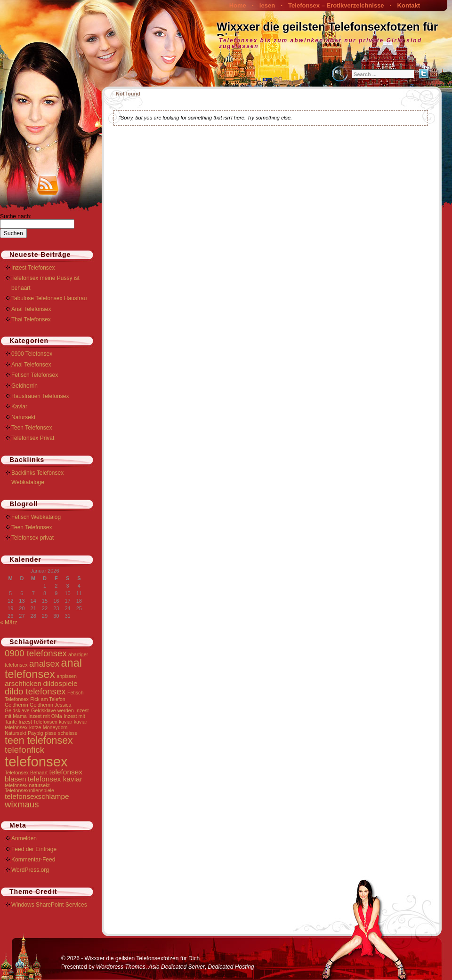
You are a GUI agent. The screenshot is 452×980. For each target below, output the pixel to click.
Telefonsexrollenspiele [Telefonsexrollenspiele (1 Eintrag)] (29, 790)
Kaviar (19, 406)
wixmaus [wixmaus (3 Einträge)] (22, 804)
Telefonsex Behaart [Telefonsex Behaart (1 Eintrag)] (26, 773)
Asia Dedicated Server (176, 967)
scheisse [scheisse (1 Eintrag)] (68, 733)
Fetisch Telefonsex (35, 375)
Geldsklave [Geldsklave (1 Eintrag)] (17, 710)
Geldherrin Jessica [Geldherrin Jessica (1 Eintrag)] (50, 705)
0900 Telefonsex (32, 354)
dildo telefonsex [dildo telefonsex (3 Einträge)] (35, 691)
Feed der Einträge (34, 849)
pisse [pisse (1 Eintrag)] (51, 733)
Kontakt (409, 5)
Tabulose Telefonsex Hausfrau (49, 298)
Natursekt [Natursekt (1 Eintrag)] (16, 733)
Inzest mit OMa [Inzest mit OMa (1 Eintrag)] (45, 716)
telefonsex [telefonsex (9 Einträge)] (36, 761)
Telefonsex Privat (33, 438)
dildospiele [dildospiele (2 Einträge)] (61, 683)
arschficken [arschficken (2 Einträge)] (23, 683)
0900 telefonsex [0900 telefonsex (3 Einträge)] (36, 653)
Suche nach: (16, 216)
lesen (267, 5)
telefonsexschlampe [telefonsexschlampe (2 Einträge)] (37, 796)
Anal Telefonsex (31, 309)
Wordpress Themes (121, 967)
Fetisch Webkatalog (36, 517)
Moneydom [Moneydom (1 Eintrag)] (55, 727)
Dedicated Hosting (231, 967)
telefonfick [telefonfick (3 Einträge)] (24, 750)
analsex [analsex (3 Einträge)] (44, 664)
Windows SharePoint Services (49, 905)
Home (238, 5)
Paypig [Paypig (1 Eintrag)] (36, 733)
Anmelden (24, 838)
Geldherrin (24, 386)
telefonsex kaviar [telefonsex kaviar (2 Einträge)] (55, 779)
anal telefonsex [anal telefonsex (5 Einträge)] (43, 668)
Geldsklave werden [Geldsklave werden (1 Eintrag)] (52, 710)
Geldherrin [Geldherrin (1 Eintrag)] (16, 705)
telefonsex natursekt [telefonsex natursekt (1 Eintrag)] (27, 785)
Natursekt (23, 417)
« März (9, 622)
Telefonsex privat (32, 538)
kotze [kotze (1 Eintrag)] (35, 727)
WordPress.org (30, 870)
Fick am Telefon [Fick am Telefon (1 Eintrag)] (48, 699)
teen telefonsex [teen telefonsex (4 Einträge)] (39, 741)
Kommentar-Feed (33, 860)
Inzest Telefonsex (33, 268)
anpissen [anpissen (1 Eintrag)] (67, 676)
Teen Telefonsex (32, 428)
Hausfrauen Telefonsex (40, 396)
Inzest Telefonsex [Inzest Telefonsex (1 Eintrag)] (38, 722)
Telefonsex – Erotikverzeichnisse (336, 5)
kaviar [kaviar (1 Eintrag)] (65, 722)
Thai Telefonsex (31, 319)
